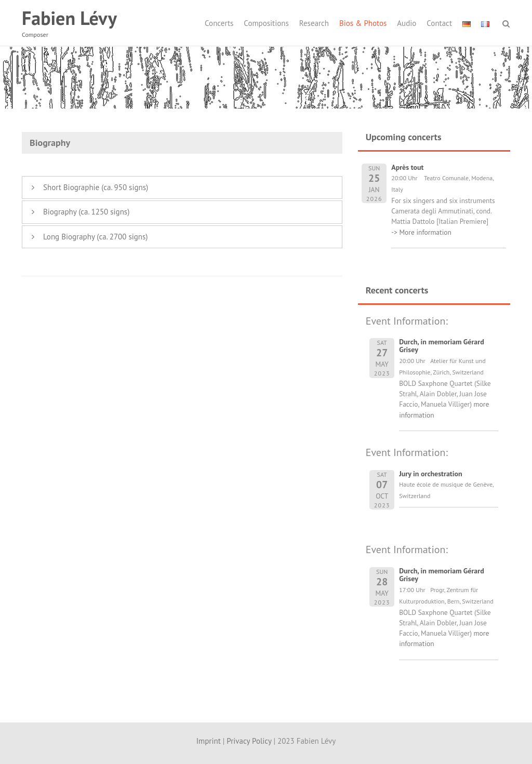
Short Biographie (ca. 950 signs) (96, 187)
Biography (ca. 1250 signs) (86, 212)
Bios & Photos (363, 23)
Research (314, 23)
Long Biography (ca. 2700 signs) (96, 237)
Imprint (209, 741)
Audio (407, 23)
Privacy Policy (249, 741)
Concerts (219, 23)
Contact (439, 23)
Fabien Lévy (69, 18)
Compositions (266, 23)
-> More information (421, 232)
